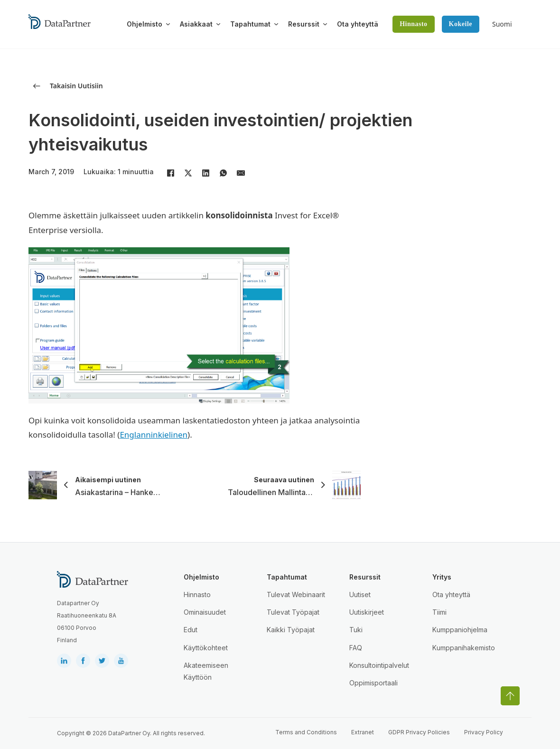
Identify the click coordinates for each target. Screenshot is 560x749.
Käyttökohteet (206, 648)
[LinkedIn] (205, 173)
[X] (188, 173)
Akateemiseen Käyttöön (206, 671)
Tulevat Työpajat (293, 612)
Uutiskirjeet (367, 612)
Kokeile (461, 24)
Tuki (356, 630)
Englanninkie (144, 435)
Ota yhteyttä (358, 24)
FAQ (356, 648)
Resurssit (304, 24)
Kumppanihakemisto (464, 648)
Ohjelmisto (145, 24)
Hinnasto (413, 24)
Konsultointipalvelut (379, 665)
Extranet (363, 732)
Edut (191, 630)
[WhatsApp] (223, 173)
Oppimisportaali (373, 683)
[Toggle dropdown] (168, 24)
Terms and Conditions (306, 732)
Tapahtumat (250, 24)
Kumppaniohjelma (460, 630)
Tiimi (439, 612)
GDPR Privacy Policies (419, 732)
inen (179, 435)
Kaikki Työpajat (291, 630)
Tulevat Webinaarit (296, 595)
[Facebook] (170, 173)
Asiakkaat (196, 24)
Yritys (442, 577)
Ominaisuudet (205, 612)
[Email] (241, 173)
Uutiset (360, 595)
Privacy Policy (484, 732)
